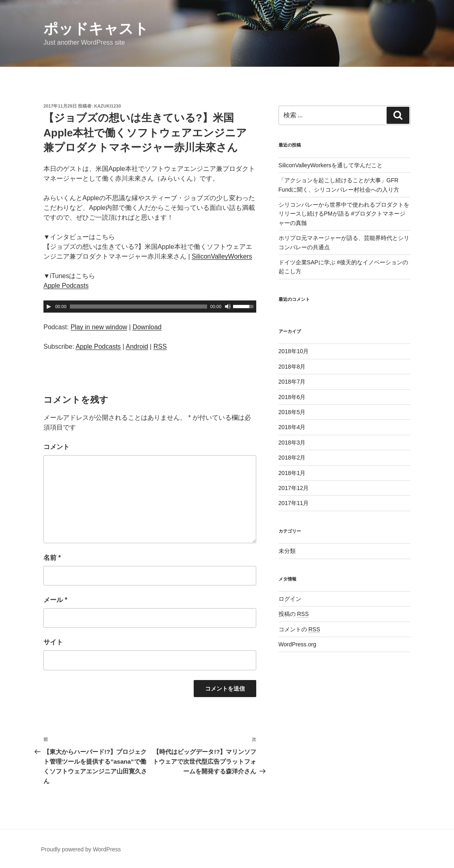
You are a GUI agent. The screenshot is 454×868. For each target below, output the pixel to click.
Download (147, 327)
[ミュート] (228, 307)
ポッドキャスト (96, 29)
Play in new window (99, 327)
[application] (150, 307)
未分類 (287, 551)
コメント (56, 447)
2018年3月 (292, 443)
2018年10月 (294, 351)
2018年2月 (292, 458)
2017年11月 (294, 503)
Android (137, 347)
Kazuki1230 (108, 106)
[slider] (138, 307)
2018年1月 (292, 473)
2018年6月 (292, 397)
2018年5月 (292, 412)
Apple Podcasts (66, 286)
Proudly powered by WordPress (81, 849)
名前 (52, 558)
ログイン (290, 599)
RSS (160, 347)
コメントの (299, 629)
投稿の (294, 614)
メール (55, 600)
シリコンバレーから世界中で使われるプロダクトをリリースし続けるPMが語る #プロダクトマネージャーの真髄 (344, 214)
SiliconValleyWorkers (222, 256)
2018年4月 (292, 427)
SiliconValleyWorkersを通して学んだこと (331, 165)
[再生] (49, 307)
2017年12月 (294, 488)
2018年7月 (292, 382)
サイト (53, 642)
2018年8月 (292, 367)
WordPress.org (297, 644)
